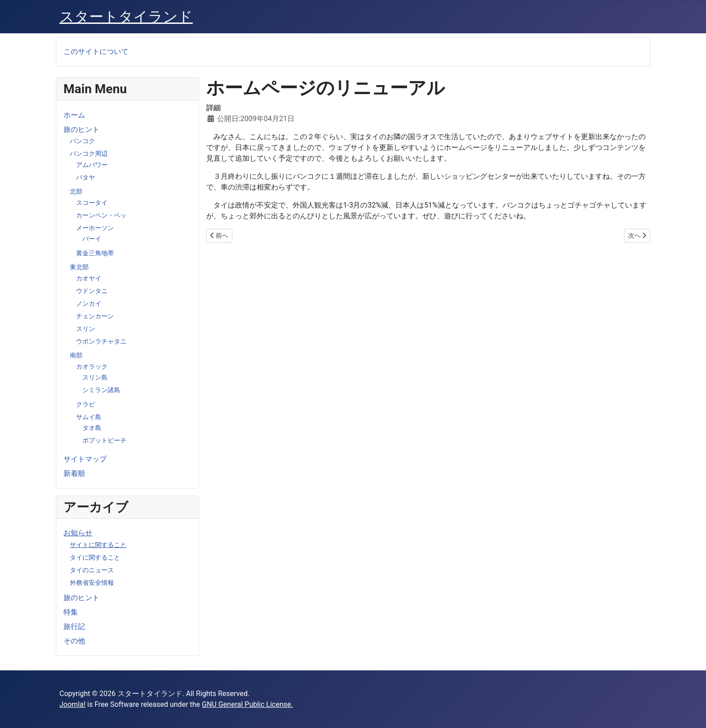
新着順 (74, 473)
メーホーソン (95, 228)
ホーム (74, 115)
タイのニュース (92, 570)
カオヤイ (89, 278)
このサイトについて (96, 52)
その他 (74, 641)
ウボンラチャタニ (101, 341)
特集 (71, 612)
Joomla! (72, 704)
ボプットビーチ (104, 440)
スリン (86, 329)
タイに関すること (95, 557)
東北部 (79, 267)
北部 (76, 191)
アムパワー (92, 165)
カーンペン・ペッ (101, 215)
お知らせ (78, 533)
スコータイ (92, 203)
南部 (76, 355)
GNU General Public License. (247, 704)
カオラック (92, 366)
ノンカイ (89, 303)
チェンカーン (95, 316)
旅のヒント (81, 129)
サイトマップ (85, 459)
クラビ (86, 404)
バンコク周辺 (89, 154)
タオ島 (92, 428)
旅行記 (74, 626)
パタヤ (86, 177)
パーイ (92, 239)
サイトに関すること (98, 545)
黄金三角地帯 (95, 253)
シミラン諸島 (101, 390)
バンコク (82, 141)
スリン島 (95, 377)
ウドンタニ (92, 291)
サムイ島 (89, 417)
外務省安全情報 (92, 583)
